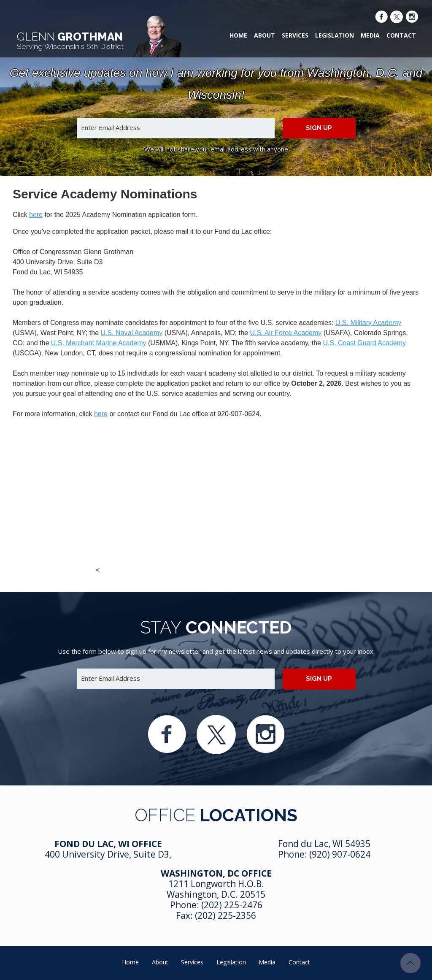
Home (238, 35)
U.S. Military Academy (368, 323)
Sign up (319, 128)
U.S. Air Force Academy (286, 333)
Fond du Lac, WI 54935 (324, 844)
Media (370, 35)
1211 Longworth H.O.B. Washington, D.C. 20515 (216, 889)
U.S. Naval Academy (132, 333)
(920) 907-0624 (340, 854)
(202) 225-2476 (232, 905)
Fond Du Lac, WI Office (108, 844)
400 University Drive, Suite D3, (108, 854)
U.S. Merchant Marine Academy (99, 343)
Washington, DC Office (216, 873)
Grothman (70, 41)
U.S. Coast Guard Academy (364, 343)
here (36, 215)
